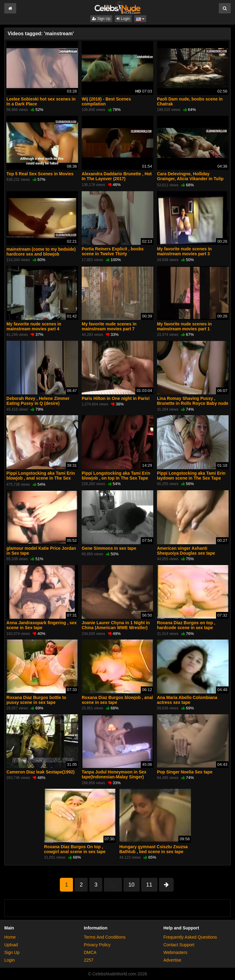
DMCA (90, 952)
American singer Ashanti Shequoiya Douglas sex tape (186, 551)
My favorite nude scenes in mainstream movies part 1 (184, 326)
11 (149, 885)
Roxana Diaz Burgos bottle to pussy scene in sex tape (36, 700)
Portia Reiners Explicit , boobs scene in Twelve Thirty (113, 251)
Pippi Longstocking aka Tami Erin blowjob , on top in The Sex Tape (116, 476)
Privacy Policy (97, 945)
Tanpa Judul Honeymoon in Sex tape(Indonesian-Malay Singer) (114, 774)
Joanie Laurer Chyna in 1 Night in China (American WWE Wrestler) (116, 625)
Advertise (172, 960)
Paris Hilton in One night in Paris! (116, 398)
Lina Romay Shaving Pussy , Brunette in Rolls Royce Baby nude (193, 401)
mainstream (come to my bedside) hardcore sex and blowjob (41, 252)
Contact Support (179, 945)
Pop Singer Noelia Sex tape (185, 772)
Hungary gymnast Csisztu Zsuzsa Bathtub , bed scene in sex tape (153, 849)
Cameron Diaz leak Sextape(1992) (41, 772)
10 (132, 885)
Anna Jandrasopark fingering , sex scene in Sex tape (42, 625)
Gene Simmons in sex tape (109, 548)
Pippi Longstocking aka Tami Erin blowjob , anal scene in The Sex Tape (41, 478)
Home (10, 937)
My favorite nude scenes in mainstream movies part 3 (184, 251)
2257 (89, 960)
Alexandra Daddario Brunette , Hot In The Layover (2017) (117, 176)
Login (123, 19)
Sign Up (101, 19)
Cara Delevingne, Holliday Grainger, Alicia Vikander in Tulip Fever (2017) (190, 179)
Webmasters (175, 952)
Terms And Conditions (105, 937)
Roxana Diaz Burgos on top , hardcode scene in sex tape (186, 625)
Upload (11, 945)
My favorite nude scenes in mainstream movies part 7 (109, 326)
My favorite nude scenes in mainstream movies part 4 (34, 326)
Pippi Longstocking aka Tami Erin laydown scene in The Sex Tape (191, 476)
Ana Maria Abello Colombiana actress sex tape (187, 700)
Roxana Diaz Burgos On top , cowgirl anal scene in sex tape (75, 849)
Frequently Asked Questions (190, 937)
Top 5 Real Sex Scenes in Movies (40, 174)
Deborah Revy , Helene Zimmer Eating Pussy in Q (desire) (38, 401)
